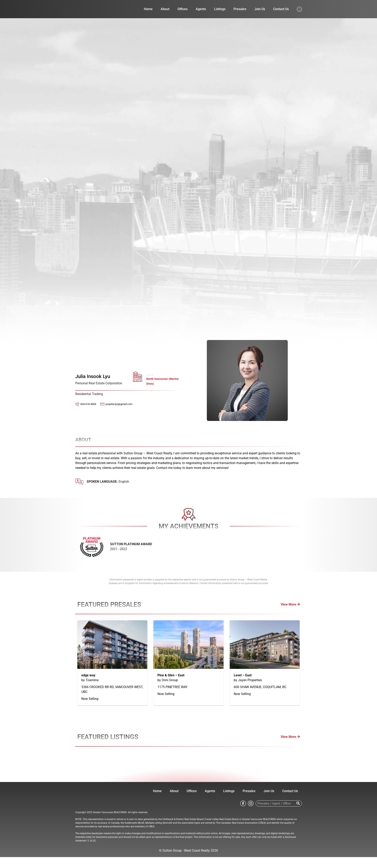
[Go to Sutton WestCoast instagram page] (251, 803)
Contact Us (281, 9)
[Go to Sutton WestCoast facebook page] (243, 803)
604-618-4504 (88, 404)
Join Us (260, 9)
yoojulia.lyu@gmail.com (119, 404)
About (165, 9)
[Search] (298, 803)
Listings (220, 9)
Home (148, 9)
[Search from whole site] (299, 9)
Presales (240, 9)
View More (290, 604)
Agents (201, 9)
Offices (183, 9)
